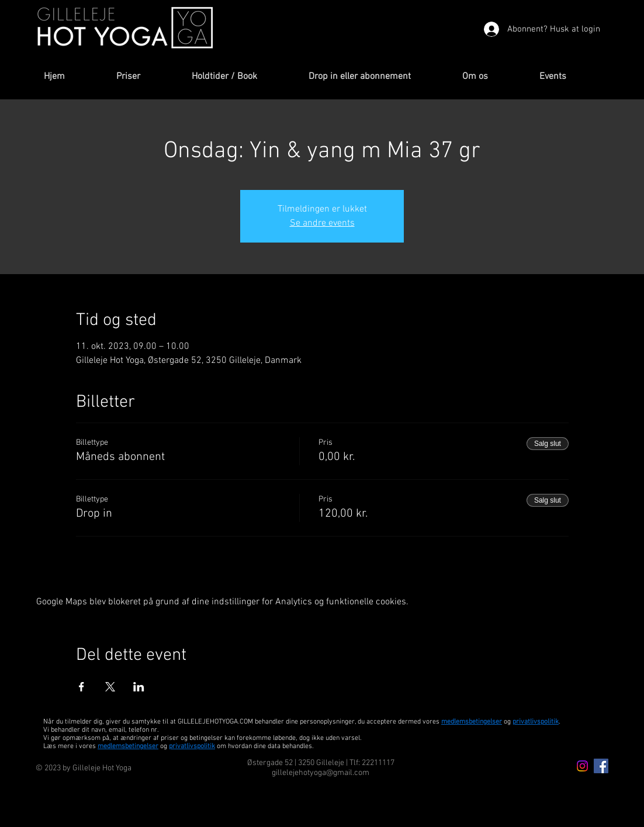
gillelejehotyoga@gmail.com (321, 773)
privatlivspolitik (192, 746)
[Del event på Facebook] (82, 687)
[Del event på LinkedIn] (139, 687)
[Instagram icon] (582, 766)
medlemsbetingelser (472, 722)
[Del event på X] (110, 687)
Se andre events (322, 223)
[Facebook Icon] (601, 766)
